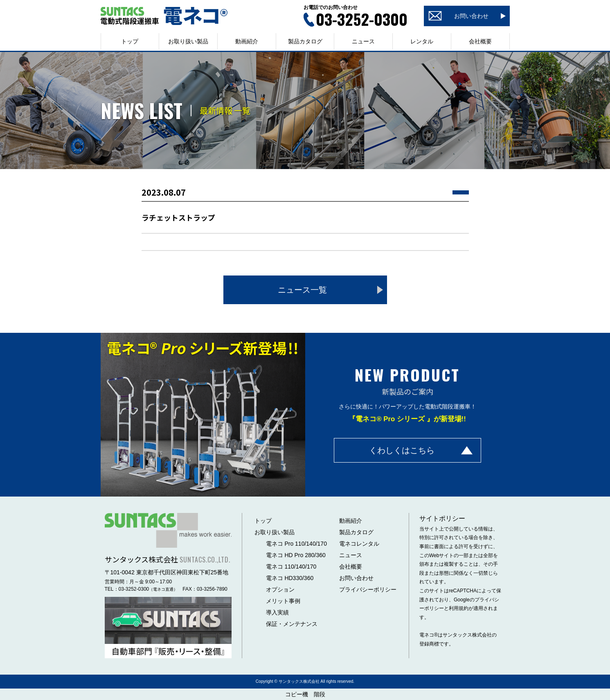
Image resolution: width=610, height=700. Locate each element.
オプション (280, 589)
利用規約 (459, 608)
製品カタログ (305, 41)
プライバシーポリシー (368, 589)
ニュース (363, 41)
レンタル (422, 41)
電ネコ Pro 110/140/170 (296, 544)
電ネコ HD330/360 (290, 578)
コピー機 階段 (305, 694)
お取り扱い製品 (275, 532)
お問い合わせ (356, 578)
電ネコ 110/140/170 (291, 567)
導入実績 (277, 612)
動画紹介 (247, 41)
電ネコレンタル (359, 544)
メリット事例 (283, 601)
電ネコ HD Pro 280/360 (296, 555)
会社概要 (480, 41)
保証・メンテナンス (292, 624)
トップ (130, 41)
